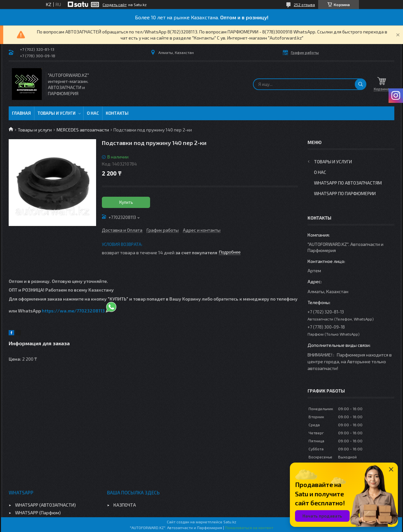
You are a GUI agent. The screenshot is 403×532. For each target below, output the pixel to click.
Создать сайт (115, 5)
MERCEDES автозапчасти (83, 130)
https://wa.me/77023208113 (73, 311)
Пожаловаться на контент (249, 527)
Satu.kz (230, 522)
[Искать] (361, 84)
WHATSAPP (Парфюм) (38, 513)
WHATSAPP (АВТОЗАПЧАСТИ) (45, 505)
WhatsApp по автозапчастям (348, 183)
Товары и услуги (57, 113)
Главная (21, 113)
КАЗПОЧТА (125, 505)
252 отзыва (304, 5)
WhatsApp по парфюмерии (345, 193)
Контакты (117, 113)
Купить (126, 202)
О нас (93, 113)
